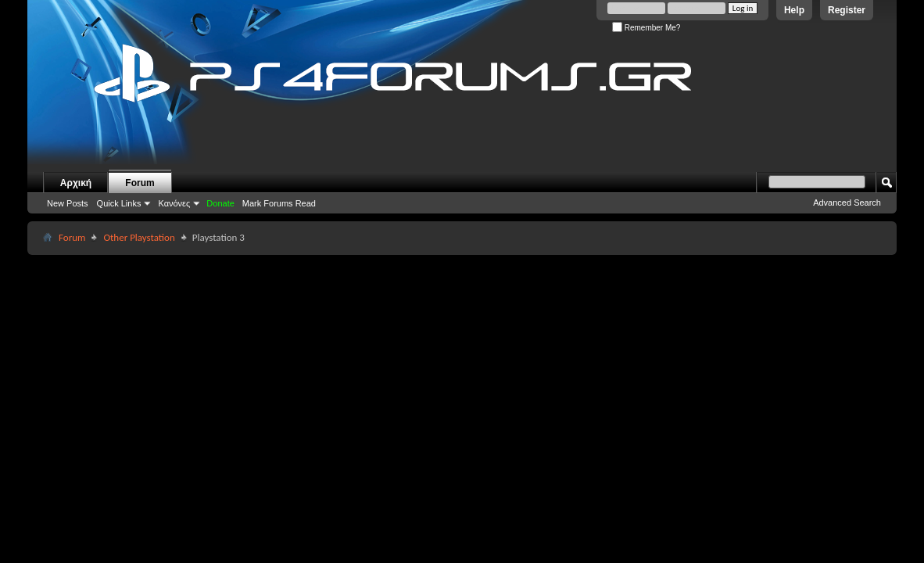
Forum (140, 183)
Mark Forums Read (279, 203)
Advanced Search (847, 203)
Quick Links (119, 203)
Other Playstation (139, 237)
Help (794, 10)
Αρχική (76, 183)
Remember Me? (646, 28)
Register (847, 10)
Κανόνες (174, 203)
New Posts (68, 203)
